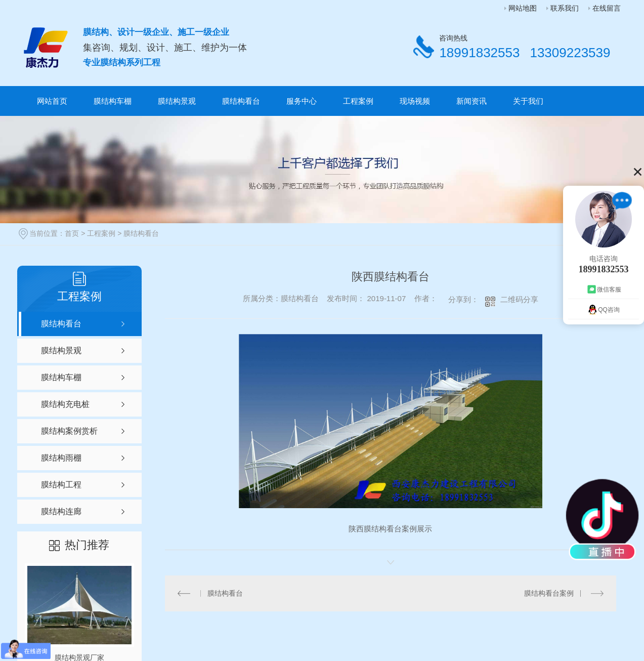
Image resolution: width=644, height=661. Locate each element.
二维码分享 (519, 299)
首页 (72, 233)
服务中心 (302, 101)
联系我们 (565, 8)
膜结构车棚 (113, 101)
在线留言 (607, 8)
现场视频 (415, 101)
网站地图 (523, 8)
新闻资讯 (471, 101)
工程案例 (358, 101)
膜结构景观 (177, 101)
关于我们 (528, 101)
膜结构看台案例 (549, 593)
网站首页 (52, 101)
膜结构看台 (241, 101)
